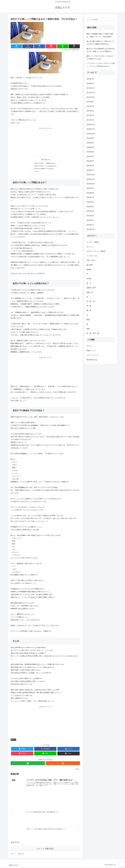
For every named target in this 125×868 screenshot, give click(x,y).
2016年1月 (90, 170)
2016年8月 (90, 143)
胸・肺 (89, 310)
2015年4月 (90, 211)
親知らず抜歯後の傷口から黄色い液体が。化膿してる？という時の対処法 (100, 35)
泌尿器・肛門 (91, 288)
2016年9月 (90, 138)
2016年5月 (90, 152)
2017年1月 (90, 120)
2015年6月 (90, 202)
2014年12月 (91, 229)
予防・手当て (91, 260)
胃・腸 (89, 306)
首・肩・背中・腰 (93, 333)
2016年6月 (90, 147)
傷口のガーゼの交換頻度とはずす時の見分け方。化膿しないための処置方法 (101, 50)
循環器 (13, 740)
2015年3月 (90, 216)
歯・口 (89, 283)
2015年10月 (91, 184)
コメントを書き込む (45, 849)
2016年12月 (91, 125)
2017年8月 (90, 102)
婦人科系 (90, 265)
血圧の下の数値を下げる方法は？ (45, 169)
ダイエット (90, 247)
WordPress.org (92, 360)
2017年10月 (91, 97)
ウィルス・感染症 (93, 242)
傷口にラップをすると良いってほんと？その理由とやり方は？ (101, 57)
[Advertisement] (45, 142)
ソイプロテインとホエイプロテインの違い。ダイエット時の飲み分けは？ (101, 65)
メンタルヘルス (92, 256)
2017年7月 (90, 106)
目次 (43, 160)
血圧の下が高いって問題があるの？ (45, 163)
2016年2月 (90, 166)
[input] (101, 20)
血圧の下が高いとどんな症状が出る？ (46, 166)
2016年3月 (90, 161)
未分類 (89, 279)
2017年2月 (90, 115)
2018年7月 (90, 79)
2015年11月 (91, 179)
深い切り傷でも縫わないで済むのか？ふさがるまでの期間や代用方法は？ (101, 43)
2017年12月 (91, 88)
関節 (88, 320)
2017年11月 (91, 93)
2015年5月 (90, 207)
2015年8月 (90, 193)
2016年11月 (91, 129)
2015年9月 (90, 188)
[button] (113, 20)
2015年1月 (90, 225)
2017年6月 (90, 111)
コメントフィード (93, 355)
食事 (88, 329)
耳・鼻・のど (91, 301)
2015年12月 (91, 175)
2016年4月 (90, 156)
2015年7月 (90, 197)
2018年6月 (90, 83)
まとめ (36, 172)
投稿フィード (91, 351)
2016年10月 (91, 134)
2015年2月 (90, 220)
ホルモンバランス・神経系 (96, 251)
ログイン (90, 346)
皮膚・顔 (90, 292)
